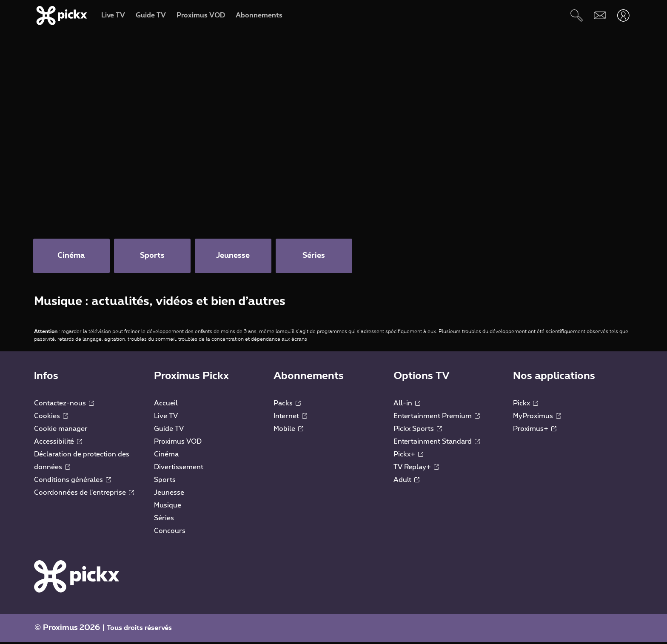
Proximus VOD (178, 443)
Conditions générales (73, 482)
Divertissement (179, 469)
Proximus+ (535, 430)
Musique (168, 507)
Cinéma (166, 456)
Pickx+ (408, 456)
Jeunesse (169, 494)
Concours (170, 533)
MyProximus (537, 418)
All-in (407, 405)
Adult (406, 482)
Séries (164, 520)
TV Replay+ (416, 469)
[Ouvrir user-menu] (623, 16)
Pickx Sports (418, 430)
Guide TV (169, 430)
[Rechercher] (577, 16)
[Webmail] (600, 16)
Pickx (526, 405)
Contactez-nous (64, 405)
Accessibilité (58, 443)
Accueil (166, 405)
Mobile (288, 430)
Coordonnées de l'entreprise (84, 494)
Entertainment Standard (437, 443)
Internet (290, 418)
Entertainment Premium (437, 418)
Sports (165, 482)
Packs (287, 405)
